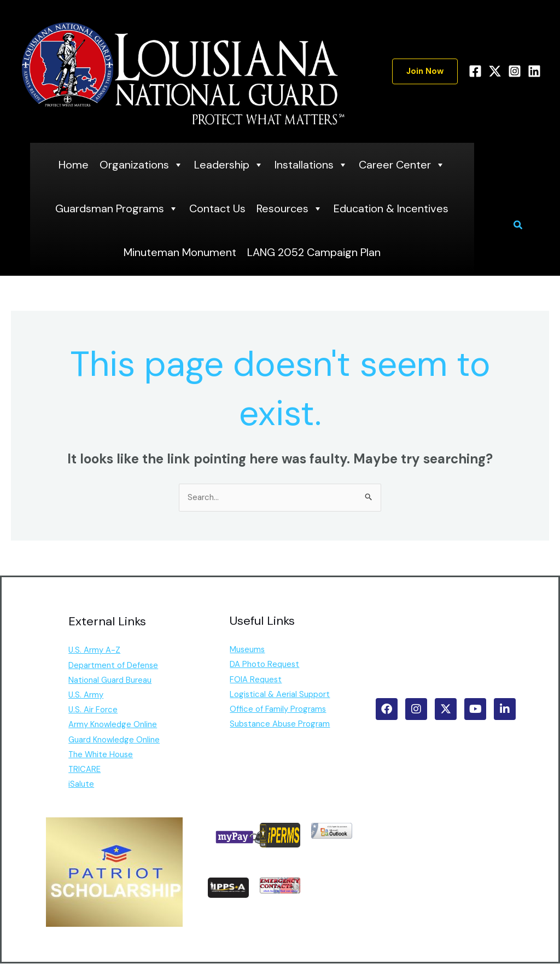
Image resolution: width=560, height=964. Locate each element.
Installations (311, 165)
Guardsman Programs (117, 208)
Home (74, 165)
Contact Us (217, 208)
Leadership (229, 165)
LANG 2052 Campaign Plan (314, 252)
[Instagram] (515, 71)
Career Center (402, 165)
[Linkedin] (534, 71)
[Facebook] (475, 71)
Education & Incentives (391, 208)
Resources (290, 208)
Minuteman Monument (180, 252)
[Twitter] (495, 71)
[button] (425, 71)
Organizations (141, 165)
